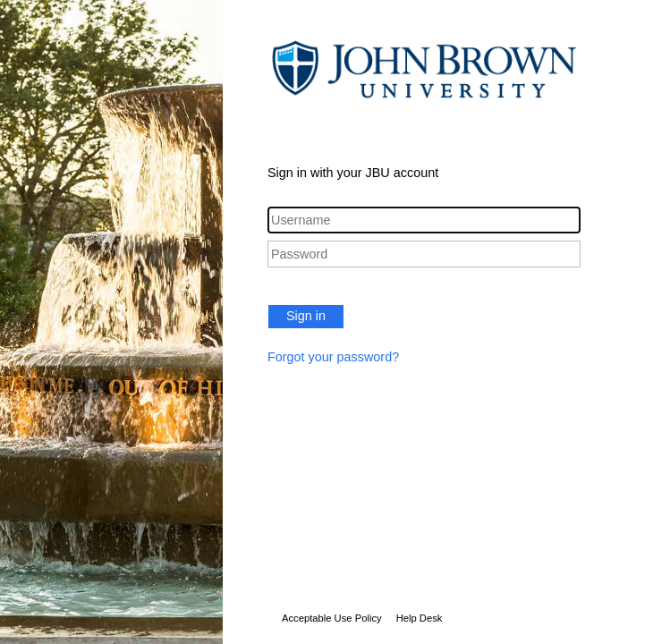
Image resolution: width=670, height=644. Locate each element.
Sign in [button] (306, 316)
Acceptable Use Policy (332, 618)
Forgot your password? (333, 357)
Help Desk (420, 618)
